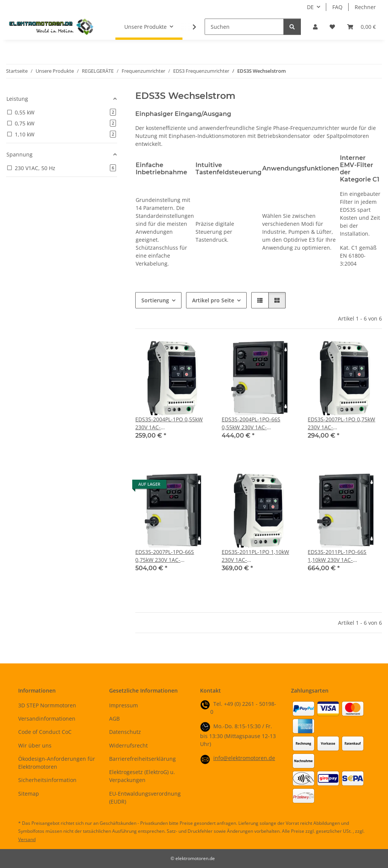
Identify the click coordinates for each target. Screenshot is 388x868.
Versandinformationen (47, 719)
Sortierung (155, 300)
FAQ (337, 7)
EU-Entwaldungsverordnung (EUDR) (145, 798)
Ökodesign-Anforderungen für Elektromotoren (57, 763)
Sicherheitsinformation (47, 780)
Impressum (124, 705)
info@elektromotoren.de (244, 758)
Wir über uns (35, 745)
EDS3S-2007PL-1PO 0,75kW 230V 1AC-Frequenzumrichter (341, 423)
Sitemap (29, 794)
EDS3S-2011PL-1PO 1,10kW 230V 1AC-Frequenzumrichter (255, 556)
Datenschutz (125, 732)
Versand (27, 839)
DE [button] (310, 7)
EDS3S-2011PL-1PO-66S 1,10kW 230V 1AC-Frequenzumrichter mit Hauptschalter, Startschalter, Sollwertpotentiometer (344, 556)
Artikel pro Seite (213, 300)
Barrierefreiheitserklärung (142, 759)
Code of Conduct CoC (45, 732)
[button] (315, 27)
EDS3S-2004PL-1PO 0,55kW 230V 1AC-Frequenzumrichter (169, 423)
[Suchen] (244, 27)
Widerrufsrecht (128, 745)
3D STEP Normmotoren (47, 705)
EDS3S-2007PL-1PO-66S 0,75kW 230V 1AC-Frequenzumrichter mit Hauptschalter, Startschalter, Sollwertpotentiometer (172, 556)
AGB (114, 719)
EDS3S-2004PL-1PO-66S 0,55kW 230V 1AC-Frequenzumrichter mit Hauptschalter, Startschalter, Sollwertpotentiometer (258, 423)
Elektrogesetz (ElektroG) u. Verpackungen (142, 776)
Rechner (365, 7)
